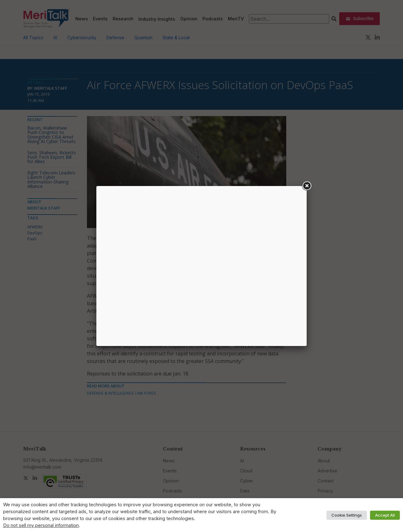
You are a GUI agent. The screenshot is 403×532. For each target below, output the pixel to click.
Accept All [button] (385, 515)
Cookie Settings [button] (347, 515)
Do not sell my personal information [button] (41, 525)
